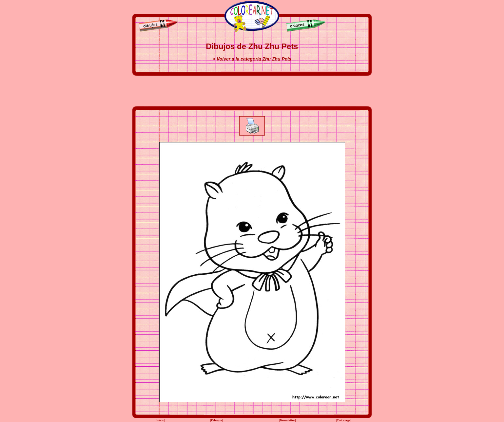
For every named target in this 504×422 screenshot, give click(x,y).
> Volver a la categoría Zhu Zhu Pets (252, 59)
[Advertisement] (252, 91)
